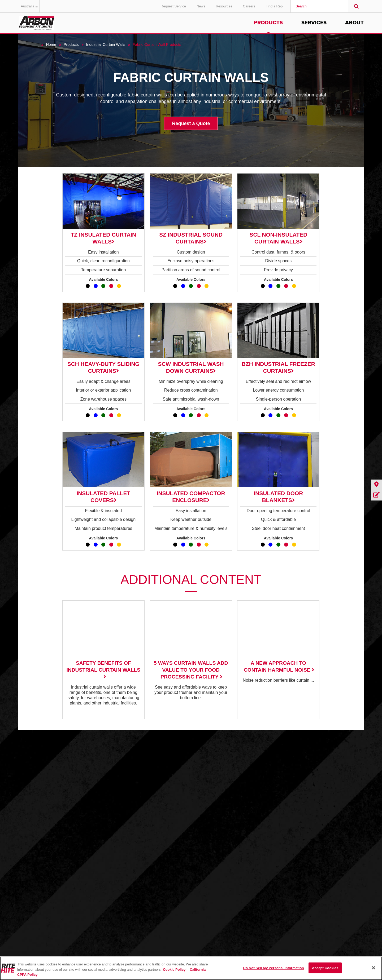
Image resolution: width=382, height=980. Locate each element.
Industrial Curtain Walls (106, 45)
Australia (30, 6)
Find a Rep (274, 6)
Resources (224, 6)
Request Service (173, 6)
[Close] (374, 968)
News (201, 6)
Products (268, 23)
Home (51, 45)
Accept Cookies (325, 968)
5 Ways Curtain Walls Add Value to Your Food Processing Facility (191, 670)
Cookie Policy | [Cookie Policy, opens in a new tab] (176, 970)
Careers (249, 6)
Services (314, 23)
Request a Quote (191, 123)
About (354, 23)
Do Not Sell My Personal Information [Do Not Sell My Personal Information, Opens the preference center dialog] (273, 968)
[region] (191, 968)
